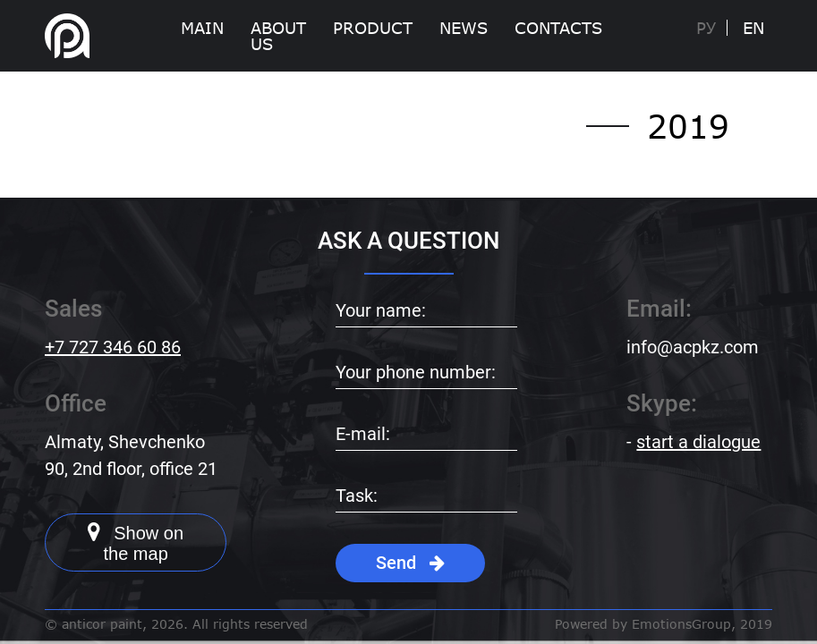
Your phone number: (416, 372)
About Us (278, 36)
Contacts (558, 28)
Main (202, 28)
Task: (357, 496)
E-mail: (363, 434)
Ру (706, 28)
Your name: (381, 310)
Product (373, 28)
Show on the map (136, 542)
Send (410, 563)
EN (753, 28)
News (464, 28)
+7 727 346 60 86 (113, 347)
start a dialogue (698, 442)
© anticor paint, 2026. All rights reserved (176, 624)
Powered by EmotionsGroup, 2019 (664, 624)
